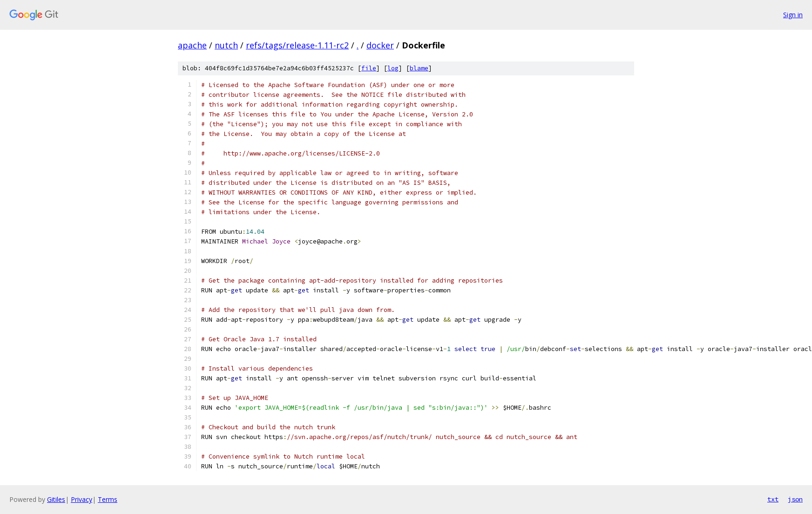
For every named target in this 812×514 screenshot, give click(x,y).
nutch (226, 45)
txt (773, 499)
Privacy (81, 499)
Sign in (793, 15)
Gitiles (56, 499)
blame (419, 68)
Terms (108, 499)
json (795, 499)
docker (380, 45)
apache (192, 45)
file (369, 68)
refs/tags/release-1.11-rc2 (297, 45)
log (393, 68)
